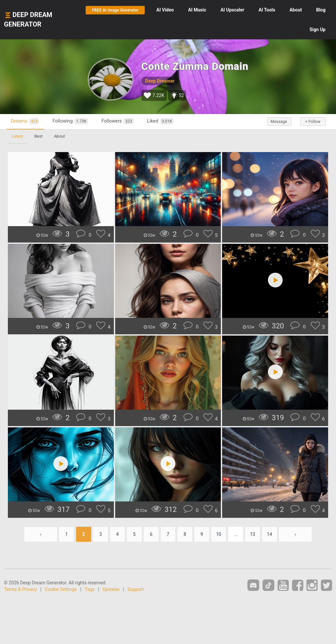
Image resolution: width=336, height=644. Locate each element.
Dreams (26, 121)
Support (136, 589)
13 (254, 534)
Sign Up (317, 29)
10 (220, 534)
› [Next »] (297, 534)
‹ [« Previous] (39, 534)
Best (39, 136)
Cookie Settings (61, 589)
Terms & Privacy (20, 589)
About (319, 10)
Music (221, 10)
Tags (90, 589)
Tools (291, 10)
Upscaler (256, 10)
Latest (18, 136)
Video (189, 10)
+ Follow (312, 122)
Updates (111, 589)
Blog (291, 29)
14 (271, 534)
